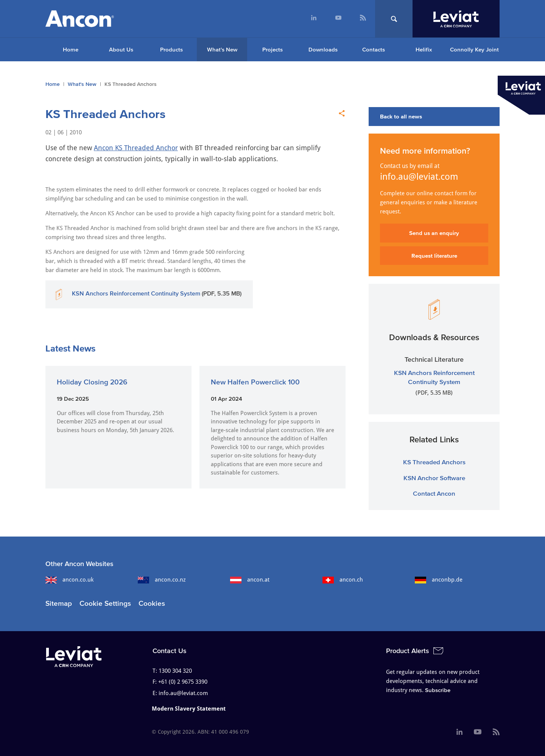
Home (71, 49)
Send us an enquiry (434, 233)
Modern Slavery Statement (189, 709)
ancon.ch (343, 580)
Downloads (323, 49)
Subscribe (438, 690)
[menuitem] (314, 19)
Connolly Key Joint (474, 49)
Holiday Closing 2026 (92, 382)
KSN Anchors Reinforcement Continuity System (136, 293)
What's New (222, 49)
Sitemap (59, 603)
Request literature (434, 256)
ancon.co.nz (162, 580)
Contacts (374, 49)
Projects (272, 49)
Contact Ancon (434, 493)
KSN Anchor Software (434, 478)
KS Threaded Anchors (434, 462)
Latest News (70, 348)
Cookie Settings (105, 603)
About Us (121, 49)
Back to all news (401, 116)
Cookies (152, 603)
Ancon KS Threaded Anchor (136, 148)
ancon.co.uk (69, 580)
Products (171, 49)
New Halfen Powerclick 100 (255, 382)
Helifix (424, 49)
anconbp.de (439, 580)
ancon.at (250, 580)
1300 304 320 (175, 671)
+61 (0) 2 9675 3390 (183, 682)
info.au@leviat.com (419, 177)
